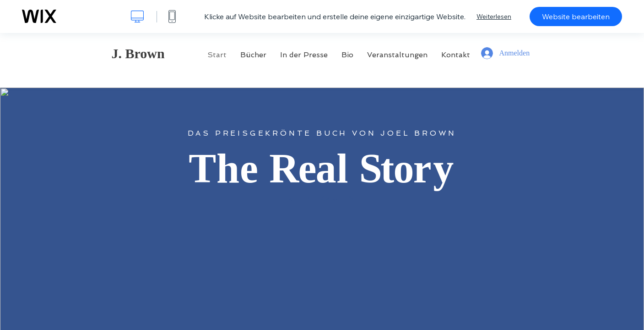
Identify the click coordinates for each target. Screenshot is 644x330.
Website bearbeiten (576, 16)
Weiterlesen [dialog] (494, 16)
